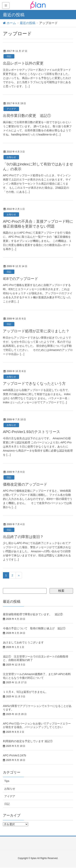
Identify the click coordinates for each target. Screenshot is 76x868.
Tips (7, 781)
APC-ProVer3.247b (14, 755)
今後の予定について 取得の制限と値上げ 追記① (34, 628)
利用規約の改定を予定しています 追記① (28, 741)
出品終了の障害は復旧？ (23, 537)
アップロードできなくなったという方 (34, 383)
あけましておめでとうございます (23, 642)
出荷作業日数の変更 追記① (27, 116)
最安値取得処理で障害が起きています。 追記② (33, 614)
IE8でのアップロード (21, 279)
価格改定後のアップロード (25, 484)
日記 (9, 56)
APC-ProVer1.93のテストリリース (31, 432)
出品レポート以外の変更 (23, 63)
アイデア (11, 109)
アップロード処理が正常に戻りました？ (36, 331)
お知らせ (11, 157)
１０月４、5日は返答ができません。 (25, 692)
